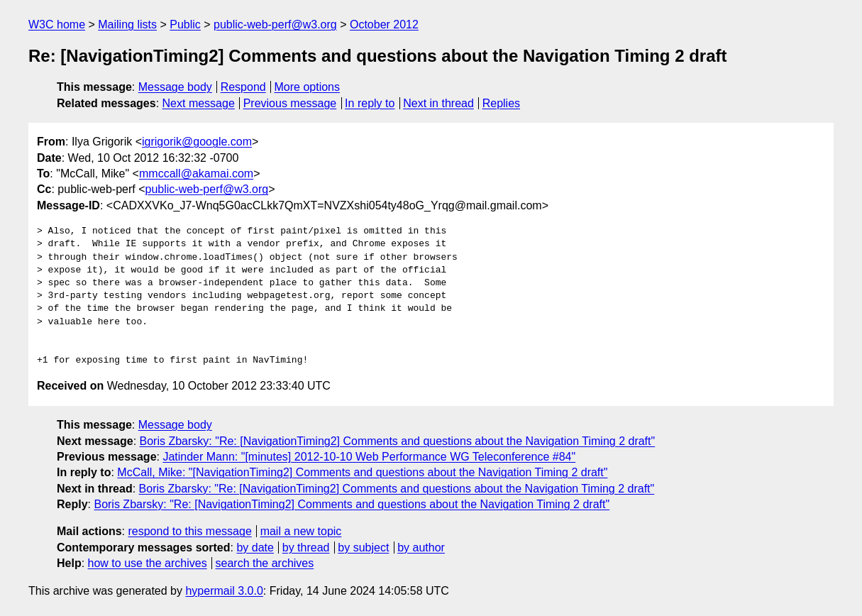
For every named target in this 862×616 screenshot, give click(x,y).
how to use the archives (148, 563)
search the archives (265, 563)
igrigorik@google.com (197, 142)
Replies (501, 103)
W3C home (57, 24)
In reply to (370, 103)
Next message (199, 103)
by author (421, 548)
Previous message (290, 103)
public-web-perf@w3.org (275, 24)
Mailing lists (127, 24)
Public (185, 24)
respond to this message (189, 531)
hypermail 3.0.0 (224, 591)
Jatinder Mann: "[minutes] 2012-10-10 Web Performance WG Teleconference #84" (369, 457)
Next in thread (438, 103)
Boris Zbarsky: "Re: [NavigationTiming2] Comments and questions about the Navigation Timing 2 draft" (398, 441)
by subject (363, 548)
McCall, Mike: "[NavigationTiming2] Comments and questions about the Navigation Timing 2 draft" (362, 472)
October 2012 (384, 24)
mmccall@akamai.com (196, 174)
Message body (175, 87)
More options (308, 87)
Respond (243, 87)
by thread (306, 548)
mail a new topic (301, 531)
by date (255, 548)
